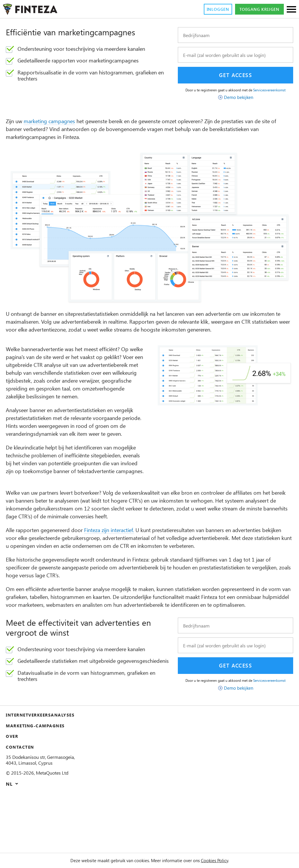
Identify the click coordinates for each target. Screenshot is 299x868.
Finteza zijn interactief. (124, 566)
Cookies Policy (224, 860)
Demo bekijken (239, 102)
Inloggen (210, 9)
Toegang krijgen (256, 9)
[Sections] (291, 10)
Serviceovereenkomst (236, 94)
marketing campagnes (56, 126)
